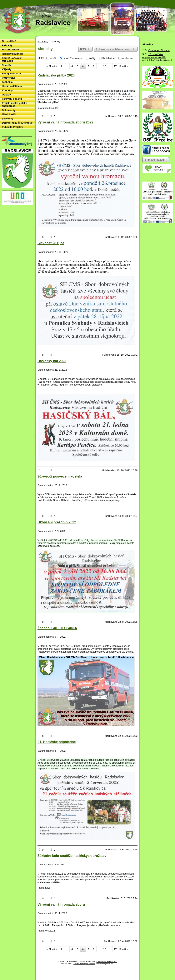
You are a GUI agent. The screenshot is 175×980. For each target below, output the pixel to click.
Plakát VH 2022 (46, 931)
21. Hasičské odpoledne (57, 742)
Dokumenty (9, 110)
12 (104, 66)
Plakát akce (44, 888)
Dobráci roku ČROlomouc (17, 123)
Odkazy (6, 95)
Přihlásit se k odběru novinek (116, 49)
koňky (92, 58)
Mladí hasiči (9, 114)
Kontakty (7, 90)
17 (115, 66)
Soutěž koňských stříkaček (12, 59)
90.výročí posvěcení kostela (60, 476)
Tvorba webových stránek (84, 964)
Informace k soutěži (48, 108)
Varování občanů (12, 99)
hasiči (53, 58)
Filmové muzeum (156, 160)
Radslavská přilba (13, 54)
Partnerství (8, 78)
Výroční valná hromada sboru (61, 904)
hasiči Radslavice (72, 58)
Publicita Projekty (12, 127)
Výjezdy (7, 69)
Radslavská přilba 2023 (56, 75)
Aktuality (7, 45)
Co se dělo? (9, 41)
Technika (7, 82)
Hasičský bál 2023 (52, 361)
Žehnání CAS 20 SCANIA (57, 628)
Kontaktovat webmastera (107, 962)
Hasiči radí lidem (12, 86)
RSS (85, 49)
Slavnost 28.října (51, 243)
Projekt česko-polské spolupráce (14, 104)
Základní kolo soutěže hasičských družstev (72, 856)
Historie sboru (10, 50)
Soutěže (7, 65)
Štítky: (41, 58)
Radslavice (108, 58)
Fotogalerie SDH (12, 74)
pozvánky (43, 42)
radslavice (127, 58)
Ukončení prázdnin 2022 (57, 522)
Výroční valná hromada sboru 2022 (65, 122)
